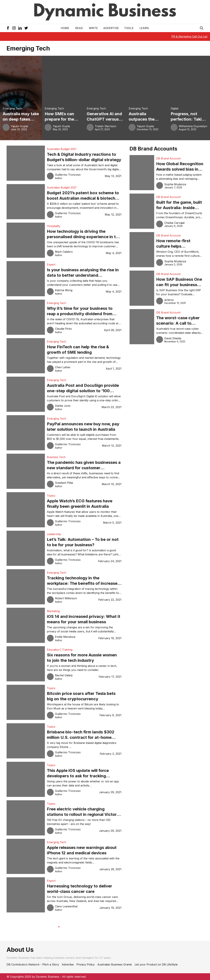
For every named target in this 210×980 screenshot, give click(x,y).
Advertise (111, 28)
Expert (51, 265)
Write (93, 28)
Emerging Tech (12, 108)
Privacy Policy (86, 964)
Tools (129, 28)
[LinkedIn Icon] (20, 28)
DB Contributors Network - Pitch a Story (33, 964)
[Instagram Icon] (14, 28)
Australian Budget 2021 (62, 149)
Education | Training (60, 650)
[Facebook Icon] (8, 28)
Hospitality (54, 226)
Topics (51, 496)
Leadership (54, 534)
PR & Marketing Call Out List (189, 36)
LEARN (144, 28)
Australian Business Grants (115, 964)
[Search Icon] (202, 28)
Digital (174, 108)
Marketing (53, 611)
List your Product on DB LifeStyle (156, 964)
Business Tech (56, 457)
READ (79, 28)
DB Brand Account (168, 158)
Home (65, 28)
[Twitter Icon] (26, 28)
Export (51, 881)
